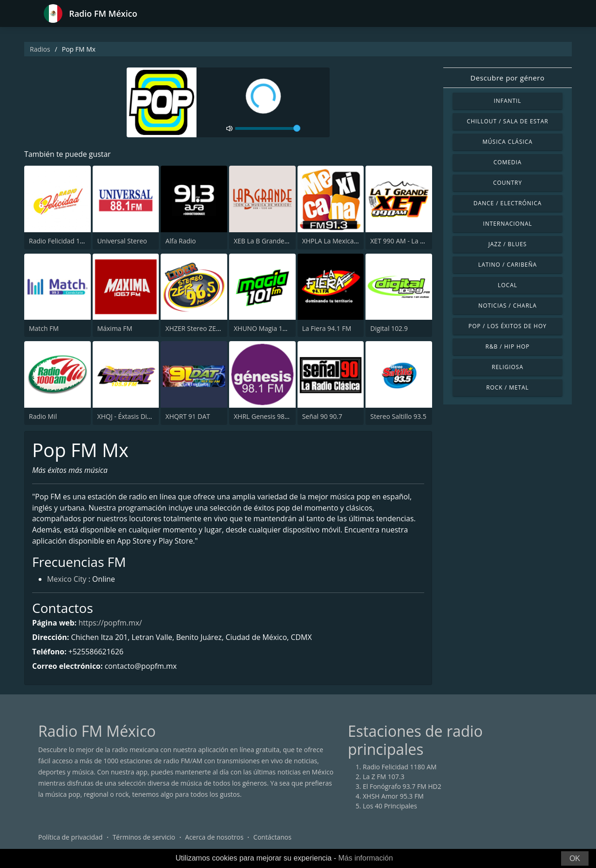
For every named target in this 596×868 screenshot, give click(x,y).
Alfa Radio (180, 241)
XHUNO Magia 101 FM (267, 328)
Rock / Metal (508, 387)
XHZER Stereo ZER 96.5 (200, 328)
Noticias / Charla (508, 306)
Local (508, 285)
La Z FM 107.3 (384, 777)
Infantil (507, 101)
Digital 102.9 (389, 328)
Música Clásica (508, 142)
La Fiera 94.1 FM (327, 328)
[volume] (268, 128)
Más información (365, 858)
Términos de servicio (144, 838)
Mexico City (67, 580)
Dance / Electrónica (508, 203)
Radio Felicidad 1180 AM (66, 241)
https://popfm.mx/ (111, 623)
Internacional (507, 224)
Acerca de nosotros (214, 838)
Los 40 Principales (390, 806)
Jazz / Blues (508, 244)
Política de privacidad (70, 838)
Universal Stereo (122, 241)
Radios (40, 49)
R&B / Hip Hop (508, 347)
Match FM (44, 328)
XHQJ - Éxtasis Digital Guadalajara (148, 416)
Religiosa (508, 367)
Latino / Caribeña (508, 265)
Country (508, 183)
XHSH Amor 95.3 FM (393, 797)
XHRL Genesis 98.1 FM (267, 416)
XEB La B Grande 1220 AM (273, 241)
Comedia (508, 162)
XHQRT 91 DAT (188, 416)
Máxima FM (115, 328)
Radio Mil (43, 416)
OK (575, 858)
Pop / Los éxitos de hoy (508, 326)
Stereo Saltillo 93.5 (398, 416)
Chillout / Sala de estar (507, 121)
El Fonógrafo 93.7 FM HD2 (402, 787)
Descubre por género (507, 78)
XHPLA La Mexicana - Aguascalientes (357, 241)
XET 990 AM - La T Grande (409, 241)
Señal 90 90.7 (322, 416)
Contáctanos (272, 838)
